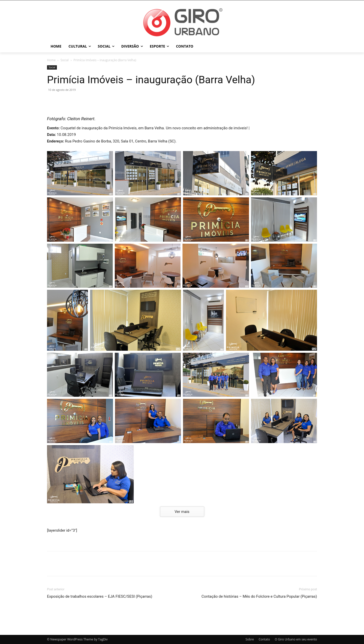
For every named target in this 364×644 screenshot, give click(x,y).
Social (64, 60)
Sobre (250, 639)
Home (51, 60)
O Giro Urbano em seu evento (296, 639)
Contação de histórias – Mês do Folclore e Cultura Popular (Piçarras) (259, 596)
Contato (264, 639)
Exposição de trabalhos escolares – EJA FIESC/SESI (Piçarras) (100, 596)
